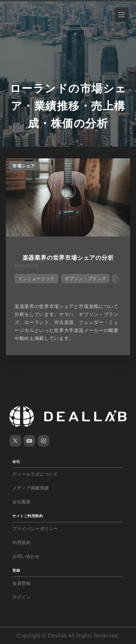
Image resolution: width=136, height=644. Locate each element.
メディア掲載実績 (31, 488)
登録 (16, 570)
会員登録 (21, 583)
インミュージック (36, 279)
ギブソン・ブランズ (85, 279)
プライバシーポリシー (35, 529)
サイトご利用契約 (28, 516)
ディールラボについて (35, 474)
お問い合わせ (26, 556)
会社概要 (21, 502)
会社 (16, 461)
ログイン (21, 597)
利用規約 (21, 543)
